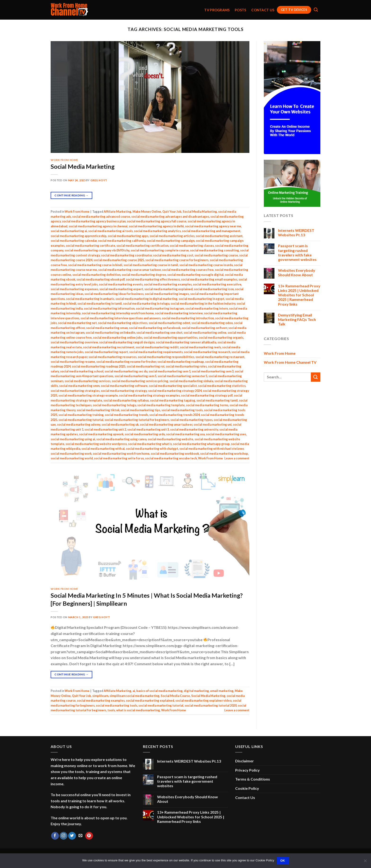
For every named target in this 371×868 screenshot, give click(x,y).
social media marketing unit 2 (105, 429)
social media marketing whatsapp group (201, 444)
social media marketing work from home (121, 453)
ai (134, 691)
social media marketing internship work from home (118, 313)
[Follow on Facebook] (55, 836)
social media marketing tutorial (81, 420)
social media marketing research (207, 352)
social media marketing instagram (160, 308)
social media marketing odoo (212, 323)
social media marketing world (72, 458)
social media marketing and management (211, 231)
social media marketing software (124, 386)
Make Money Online (147, 212)
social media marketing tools (182, 410)
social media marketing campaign (171, 241)
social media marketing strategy (124, 391)
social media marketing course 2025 (119, 260)
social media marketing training (81, 415)
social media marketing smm (79, 386)
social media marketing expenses (74, 289)
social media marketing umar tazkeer (166, 424)
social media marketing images (167, 294)
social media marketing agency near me (213, 226)
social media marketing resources (113, 357)
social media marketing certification (142, 246)
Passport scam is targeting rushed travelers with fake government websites (297, 253)
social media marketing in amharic (90, 299)
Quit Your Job (172, 212)
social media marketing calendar (74, 241)
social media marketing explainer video (203, 700)
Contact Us (263, 10)
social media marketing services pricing (140, 381)
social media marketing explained (168, 289)
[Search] (316, 10)
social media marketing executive (217, 284)
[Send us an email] (81, 836)
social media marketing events (121, 284)
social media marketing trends (126, 415)
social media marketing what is (150, 444)
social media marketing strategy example (88, 395)
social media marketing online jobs (118, 337)
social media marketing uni (213, 424)
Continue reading (71, 195)
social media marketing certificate (91, 246)
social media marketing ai (69, 231)
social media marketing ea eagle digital (195, 275)
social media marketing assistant (219, 236)
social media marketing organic (221, 337)
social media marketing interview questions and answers (121, 318)
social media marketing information (109, 308)
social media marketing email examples (209, 279)
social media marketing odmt (169, 323)
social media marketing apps (128, 236)
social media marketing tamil (217, 400)
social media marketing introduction (188, 318)
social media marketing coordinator (126, 255)
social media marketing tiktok (98, 410)
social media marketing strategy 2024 (175, 391)
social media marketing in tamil (100, 303)
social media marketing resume (73, 362)
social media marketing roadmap (181, 362)
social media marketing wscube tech (171, 458)
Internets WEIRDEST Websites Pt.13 (296, 233)
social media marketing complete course (160, 250)
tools (111, 710)
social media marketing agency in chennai (98, 226)
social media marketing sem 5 (135, 376)
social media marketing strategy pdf (207, 395)
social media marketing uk (120, 424)
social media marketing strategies (75, 391)
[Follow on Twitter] (72, 836)
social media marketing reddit (157, 347)
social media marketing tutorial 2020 (211, 705)
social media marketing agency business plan (94, 221)
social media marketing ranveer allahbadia (186, 342)
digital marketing (196, 691)
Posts (240, 10)
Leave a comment (237, 458)
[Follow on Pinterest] (89, 836)
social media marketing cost (173, 255)
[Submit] (316, 377)
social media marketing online (205, 333)
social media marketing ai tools (110, 231)
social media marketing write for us (119, 458)
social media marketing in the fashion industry (203, 303)
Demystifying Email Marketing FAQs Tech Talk (297, 319)
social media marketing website (170, 439)
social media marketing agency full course (157, 221)
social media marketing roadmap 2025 (99, 366)
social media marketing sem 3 (213, 371)
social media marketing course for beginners (177, 260)
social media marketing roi (146, 366)
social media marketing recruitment (109, 347)
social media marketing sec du (126, 371)
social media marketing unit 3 (148, 429)
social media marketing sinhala (191, 381)
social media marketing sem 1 (170, 371)
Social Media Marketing (83, 166)
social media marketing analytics (157, 231)
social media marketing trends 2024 (174, 415)
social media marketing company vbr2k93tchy (97, 250)
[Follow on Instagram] (64, 836)
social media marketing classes (192, 246)
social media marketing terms (207, 405)
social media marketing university (194, 429)
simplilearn (100, 696)
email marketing (222, 691)
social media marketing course (216, 255)
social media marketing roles (186, 366)
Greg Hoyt (99, 180)
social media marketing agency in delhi (156, 226)
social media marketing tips (140, 410)
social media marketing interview (179, 313)
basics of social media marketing (159, 691)
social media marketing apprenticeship (79, 236)
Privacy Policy (247, 770)
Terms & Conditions (253, 779)
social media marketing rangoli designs (127, 342)
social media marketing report (106, 352)
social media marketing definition (96, 275)
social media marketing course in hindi (95, 265)
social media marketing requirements (156, 352)
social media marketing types (191, 420)
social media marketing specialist (173, 386)
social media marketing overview (74, 342)
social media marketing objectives (123, 323)
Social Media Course (175, 696)
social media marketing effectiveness (153, 279)
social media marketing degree (144, 275)
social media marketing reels (200, 347)
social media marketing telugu (114, 405)
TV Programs (217, 10)
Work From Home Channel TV (290, 362)
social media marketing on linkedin (110, 333)
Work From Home (64, 160)
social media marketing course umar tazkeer (130, 270)
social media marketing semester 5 (182, 376)
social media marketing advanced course (101, 216)
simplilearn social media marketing (135, 696)
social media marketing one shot (159, 333)
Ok (283, 861)
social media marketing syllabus (126, 400)
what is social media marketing (138, 710)
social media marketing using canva (121, 439)
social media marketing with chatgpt (152, 449)
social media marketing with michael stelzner (212, 449)
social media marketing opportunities (171, 337)
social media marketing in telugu (146, 303)
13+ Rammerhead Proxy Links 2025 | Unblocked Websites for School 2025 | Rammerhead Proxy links (299, 295)
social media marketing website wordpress (96, 444)
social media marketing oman (107, 328)
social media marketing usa (185, 434)
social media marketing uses (226, 434)
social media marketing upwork (101, 434)
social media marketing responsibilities (166, 357)
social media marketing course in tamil (151, 265)
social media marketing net (77, 323)
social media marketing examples (168, 284)
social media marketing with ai (103, 449)
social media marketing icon (214, 289)
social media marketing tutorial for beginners (137, 420)
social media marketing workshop (224, 453)
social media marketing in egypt (201, 299)
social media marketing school (82, 371)
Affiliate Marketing (117, 212)
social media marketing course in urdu (206, 265)
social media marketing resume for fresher (126, 362)
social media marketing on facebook (155, 328)
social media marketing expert (121, 289)
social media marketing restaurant (220, 357)
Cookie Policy (247, 788)
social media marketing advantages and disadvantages (170, 216)
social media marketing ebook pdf (101, 279)
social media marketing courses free (188, 270)
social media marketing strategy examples (149, 395)
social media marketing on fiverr (204, 328)
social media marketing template (161, 405)
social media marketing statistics (222, 386)
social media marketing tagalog (173, 400)
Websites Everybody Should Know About (297, 272)
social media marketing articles (172, 236)
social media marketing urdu (145, 434)
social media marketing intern (207, 308)
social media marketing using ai (73, 439)
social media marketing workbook (175, 453)
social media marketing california (122, 241)
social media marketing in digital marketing (146, 299)
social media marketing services (88, 381)
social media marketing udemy (79, 424)
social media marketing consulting (214, 250)
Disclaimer (245, 761)
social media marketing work (71, 453)
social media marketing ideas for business (114, 294)
